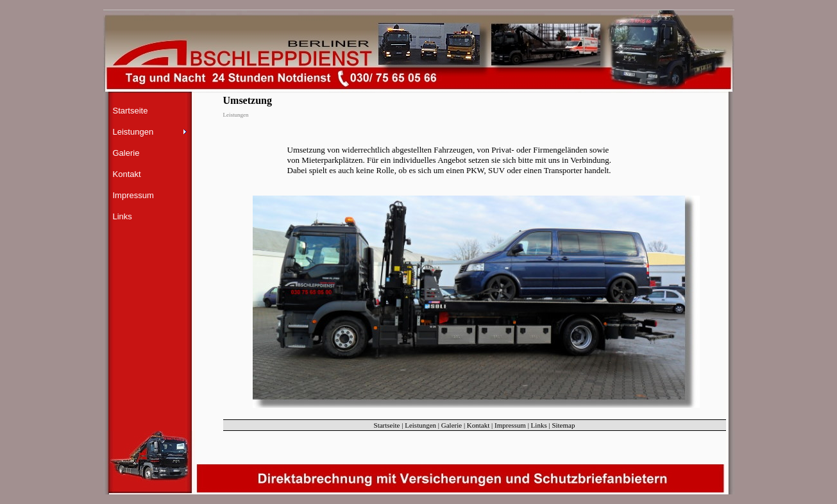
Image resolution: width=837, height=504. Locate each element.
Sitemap (563, 425)
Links (123, 216)
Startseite (131, 111)
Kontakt (127, 174)
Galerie (126, 153)
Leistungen (420, 425)
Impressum (133, 195)
